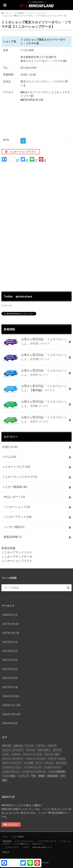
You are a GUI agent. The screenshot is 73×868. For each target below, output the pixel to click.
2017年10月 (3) (11, 633)
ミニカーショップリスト (17, 561)
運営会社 (6, 852)
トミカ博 (29, 763)
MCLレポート (14, 497)
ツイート (7, 305)
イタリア (52, 746)
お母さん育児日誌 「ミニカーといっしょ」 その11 (34, 343)
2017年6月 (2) (10, 669)
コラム (9, 457)
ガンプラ (57, 750)
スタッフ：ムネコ (57, 759)
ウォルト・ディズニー (13, 750)
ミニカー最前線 (15, 487)
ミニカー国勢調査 (57, 772)
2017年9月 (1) (10, 642)
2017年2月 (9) (10, 678)
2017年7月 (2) (10, 660)
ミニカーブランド (18, 517)
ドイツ (39, 763)
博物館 (41, 776)
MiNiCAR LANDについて (42, 847)
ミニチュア (23, 776)
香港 (5, 780)
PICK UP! (7, 746)
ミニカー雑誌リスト (21, 844)
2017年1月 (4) (10, 687)
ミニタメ (25, 847)
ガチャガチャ (44, 750)
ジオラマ (16, 754)
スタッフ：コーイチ (36, 759)
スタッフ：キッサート (13, 759)
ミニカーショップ (17, 507)
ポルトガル (61, 763)
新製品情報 (13, 537)
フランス (49, 763)
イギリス (41, 746)
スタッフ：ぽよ (52, 754)
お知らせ (10, 447)
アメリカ (29, 746)
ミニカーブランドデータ (17, 556)
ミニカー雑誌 (14, 527)
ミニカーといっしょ (12, 767)
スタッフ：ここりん (32, 754)
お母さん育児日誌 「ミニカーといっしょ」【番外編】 (34, 389)
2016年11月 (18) (11, 705)
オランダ (31, 750)
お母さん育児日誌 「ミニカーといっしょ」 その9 (34, 374)
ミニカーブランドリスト (17, 552)
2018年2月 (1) (10, 615)
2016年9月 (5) (10, 723)
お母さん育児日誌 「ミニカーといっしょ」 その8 (34, 405)
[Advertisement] (37, 227)
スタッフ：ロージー (12, 763)
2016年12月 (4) (11, 696)
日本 (63, 776)
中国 (33, 776)
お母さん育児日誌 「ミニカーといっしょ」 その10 (34, 358)
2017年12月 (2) (11, 624)
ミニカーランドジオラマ (20, 477)
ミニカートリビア (16, 467)
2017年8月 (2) (10, 651)
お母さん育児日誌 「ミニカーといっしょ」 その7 (34, 421)
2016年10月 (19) (11, 714)
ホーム (5, 837)
